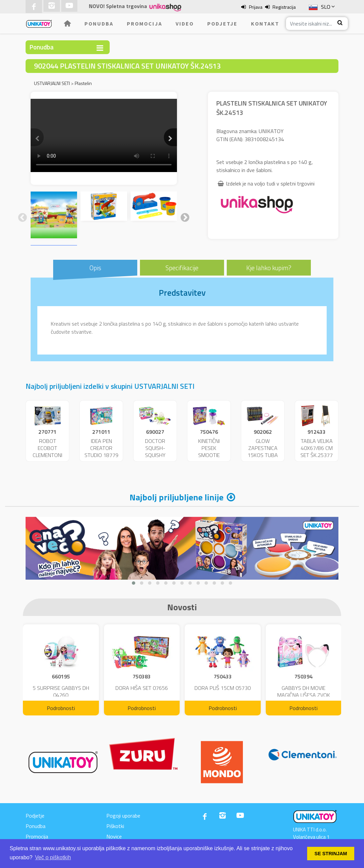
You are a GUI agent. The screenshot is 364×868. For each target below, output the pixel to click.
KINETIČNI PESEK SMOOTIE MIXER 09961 (209, 451)
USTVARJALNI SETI (52, 83)
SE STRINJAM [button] (331, 854)
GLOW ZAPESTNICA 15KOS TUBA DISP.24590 (263, 451)
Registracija (284, 7)
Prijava (256, 7)
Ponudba (99, 24)
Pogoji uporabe (123, 816)
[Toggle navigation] (100, 48)
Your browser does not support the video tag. (104, 135)
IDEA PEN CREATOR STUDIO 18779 (101, 448)
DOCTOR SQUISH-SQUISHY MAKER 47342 (155, 451)
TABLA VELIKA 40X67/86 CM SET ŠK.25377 (317, 448)
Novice (114, 836)
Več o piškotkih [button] (53, 857)
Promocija (144, 24)
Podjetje (222, 24)
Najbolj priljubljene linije (176, 497)
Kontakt (265, 24)
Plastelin (83, 83)
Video (185, 24)
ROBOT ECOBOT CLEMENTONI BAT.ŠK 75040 (48, 451)
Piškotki (115, 826)
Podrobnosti (61, 708)
